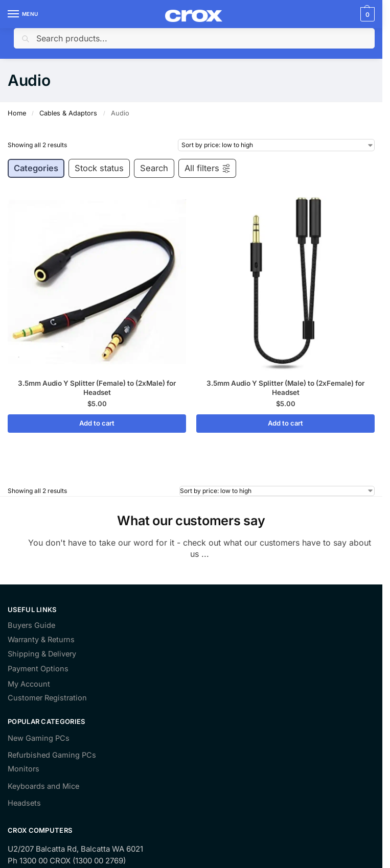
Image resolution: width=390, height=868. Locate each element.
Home (17, 113)
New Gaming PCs (39, 738)
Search (154, 168)
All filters (208, 168)
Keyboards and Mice (43, 786)
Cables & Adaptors (68, 113)
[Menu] (23, 14)
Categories (36, 168)
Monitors (24, 769)
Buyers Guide (31, 626)
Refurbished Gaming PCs (52, 755)
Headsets (24, 803)
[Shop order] (276, 145)
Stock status (99, 168)
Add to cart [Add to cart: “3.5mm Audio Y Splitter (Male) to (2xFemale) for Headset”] (285, 423)
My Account (29, 684)
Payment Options (38, 669)
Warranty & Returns (41, 640)
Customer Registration (47, 698)
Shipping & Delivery (42, 654)
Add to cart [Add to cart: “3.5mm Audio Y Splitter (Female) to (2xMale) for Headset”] (97, 423)
